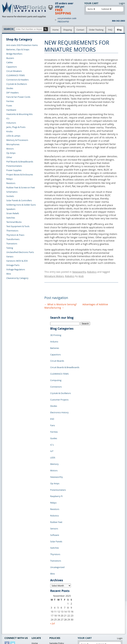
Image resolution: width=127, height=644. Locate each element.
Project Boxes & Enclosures (20, 175)
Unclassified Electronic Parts (20, 252)
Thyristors (55, 502)
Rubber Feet (56, 477)
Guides (54, 412)
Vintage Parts (13, 265)
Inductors (11, 123)
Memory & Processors (17, 140)
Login (122, 3)
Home (55, 30)
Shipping (67, 30)
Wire (9, 274)
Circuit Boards (57, 352)
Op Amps (11, 153)
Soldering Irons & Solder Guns (21, 205)
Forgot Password (13, 615)
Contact (80, 30)
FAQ (110, 30)
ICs (8, 118)
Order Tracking (96, 30)
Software (55, 487)
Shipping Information (15, 604)
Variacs (10, 256)
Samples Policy (57, 585)
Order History (11, 608)
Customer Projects (59, 382)
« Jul (53, 565)
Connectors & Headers (17, 80)
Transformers (13, 239)
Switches (11, 218)
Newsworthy (79, 271)
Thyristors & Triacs (15, 235)
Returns (8, 600)
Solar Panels (56, 492)
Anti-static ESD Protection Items (22, 45)
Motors (10, 149)
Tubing (10, 248)
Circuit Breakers (14, 71)
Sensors (54, 482)
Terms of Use (56, 593)
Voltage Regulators (16, 269)
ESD (52, 397)
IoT (52, 422)
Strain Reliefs (13, 213)
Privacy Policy (56, 589)
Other (9, 157)
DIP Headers (12, 93)
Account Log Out (13, 612)
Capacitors (12, 67)
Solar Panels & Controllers (19, 200)
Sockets (10, 196)
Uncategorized (57, 512)
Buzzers (10, 58)
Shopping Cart (39, 589)
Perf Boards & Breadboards (20, 162)
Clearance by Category (17, 278)
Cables (10, 62)
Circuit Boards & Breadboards (65, 357)
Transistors (12, 244)
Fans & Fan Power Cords (18, 97)
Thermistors (12, 231)
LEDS (53, 427)
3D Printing (56, 332)
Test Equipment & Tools (18, 226)
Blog (119, 30)
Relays (9, 179)
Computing (56, 367)
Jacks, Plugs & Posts (16, 127)
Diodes (10, 88)
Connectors (56, 372)
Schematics (12, 192)
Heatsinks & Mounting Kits (19, 114)
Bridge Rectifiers (14, 54)
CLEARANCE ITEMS (16, 75)
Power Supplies (14, 170)
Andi (81, 275)
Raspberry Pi (56, 457)
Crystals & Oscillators (17, 84)
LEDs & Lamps (13, 136)
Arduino (54, 337)
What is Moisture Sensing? (61, 302)
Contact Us (10, 596)
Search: (9, 29)
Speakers (11, 209)
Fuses (9, 106)
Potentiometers (14, 166)
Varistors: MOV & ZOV (17, 261)
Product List (38, 593)
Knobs (9, 131)
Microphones (13, 144)
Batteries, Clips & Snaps (18, 49)
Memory (54, 432)
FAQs (34, 597)
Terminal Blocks (14, 222)
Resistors (11, 183)
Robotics (92, 271)
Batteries (55, 342)
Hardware (11, 110)
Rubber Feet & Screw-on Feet (21, 187)
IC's (52, 417)
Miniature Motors (54, 275)
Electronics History (59, 392)
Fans (53, 402)
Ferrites (10, 101)
